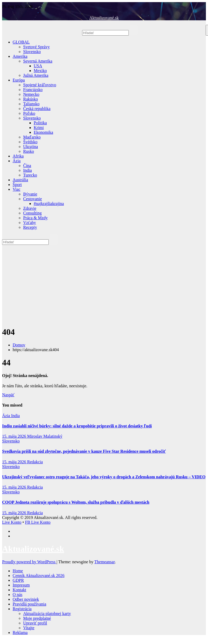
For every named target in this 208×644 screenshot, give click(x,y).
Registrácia (22, 609)
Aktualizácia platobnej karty (47, 614)
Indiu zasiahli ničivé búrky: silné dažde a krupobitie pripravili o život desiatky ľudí (77, 426)
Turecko (30, 175)
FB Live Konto (38, 522)
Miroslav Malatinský (45, 436)
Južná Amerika (36, 75)
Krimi (39, 128)
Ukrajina (31, 147)
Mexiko (40, 71)
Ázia (17, 161)
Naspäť (8, 395)
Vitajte (29, 628)
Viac (16, 189)
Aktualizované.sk (104, 18)
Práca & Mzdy (35, 218)
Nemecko (31, 94)
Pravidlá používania (29, 604)
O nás (18, 595)
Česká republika (37, 109)
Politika (40, 123)
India (28, 170)
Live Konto (12, 522)
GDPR (18, 580)
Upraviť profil (35, 623)
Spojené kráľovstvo (40, 85)
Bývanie (30, 194)
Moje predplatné (37, 618)
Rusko (29, 151)
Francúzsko (33, 90)
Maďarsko (32, 137)
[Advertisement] (104, 285)
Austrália (20, 180)
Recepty (30, 227)
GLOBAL (21, 42)
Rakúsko (31, 99)
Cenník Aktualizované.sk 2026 (39, 576)
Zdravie (30, 208)
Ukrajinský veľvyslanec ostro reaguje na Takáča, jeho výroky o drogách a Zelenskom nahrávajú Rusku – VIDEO (104, 477)
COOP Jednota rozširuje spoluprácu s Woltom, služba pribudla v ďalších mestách (76, 502)
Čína (27, 166)
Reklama (20, 633)
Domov (19, 345)
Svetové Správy (36, 47)
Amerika (20, 56)
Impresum (21, 585)
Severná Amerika (38, 61)
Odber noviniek (26, 599)
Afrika (18, 156)
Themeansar (104, 562)
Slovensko (32, 52)
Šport (17, 185)
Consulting (32, 213)
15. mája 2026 (15, 436)
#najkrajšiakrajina (49, 204)
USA (38, 66)
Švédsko (30, 142)
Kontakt (19, 590)
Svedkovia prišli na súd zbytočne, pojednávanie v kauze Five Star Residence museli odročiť (84, 451)
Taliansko (31, 104)
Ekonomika (43, 132)
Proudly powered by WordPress (29, 562)
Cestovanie (33, 199)
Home (18, 571)
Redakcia (35, 462)
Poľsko (29, 113)
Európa (19, 80)
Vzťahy (30, 223)
